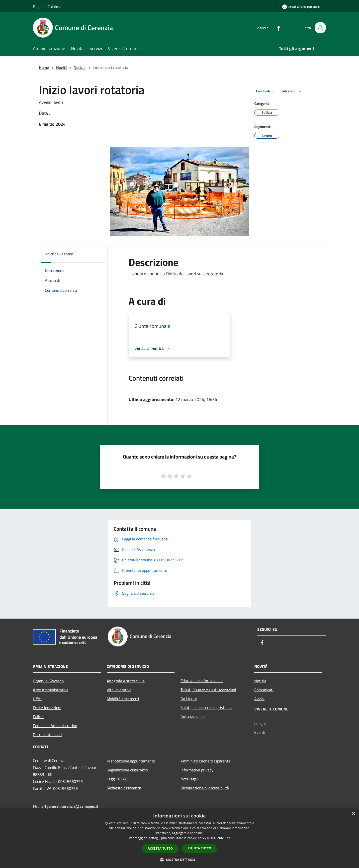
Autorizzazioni (193, 716)
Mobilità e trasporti (123, 699)
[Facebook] (276, 28)
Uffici (37, 699)
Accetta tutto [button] (160, 848)
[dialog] (179, 838)
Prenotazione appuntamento (131, 761)
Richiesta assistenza (124, 788)
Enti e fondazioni (47, 708)
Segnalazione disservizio (127, 770)
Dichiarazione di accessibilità (205, 788)
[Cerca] (320, 28)
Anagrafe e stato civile (126, 681)
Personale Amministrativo (55, 726)
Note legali (190, 779)
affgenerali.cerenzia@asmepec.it (70, 806)
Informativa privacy (197, 770)
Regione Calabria (47, 6)
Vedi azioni (292, 91)
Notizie (80, 67)
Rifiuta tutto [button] (200, 848)
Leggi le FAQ (117, 779)
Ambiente (189, 698)
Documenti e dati (47, 735)
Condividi (266, 91)
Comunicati (264, 690)
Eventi (260, 732)
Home (44, 67)
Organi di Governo (48, 681)
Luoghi (260, 723)
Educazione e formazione (202, 681)
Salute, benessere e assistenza (206, 707)
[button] (179, 860)
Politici (39, 717)
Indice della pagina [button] (59, 254)
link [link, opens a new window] (227, 838)
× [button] (353, 814)
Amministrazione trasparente (205, 761)
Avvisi (259, 699)
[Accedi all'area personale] (301, 7)
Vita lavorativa (119, 690)
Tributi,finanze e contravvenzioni (208, 690)
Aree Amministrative (51, 690)
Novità (62, 67)
